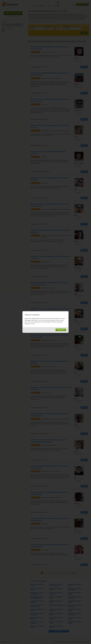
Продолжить (61, 330)
